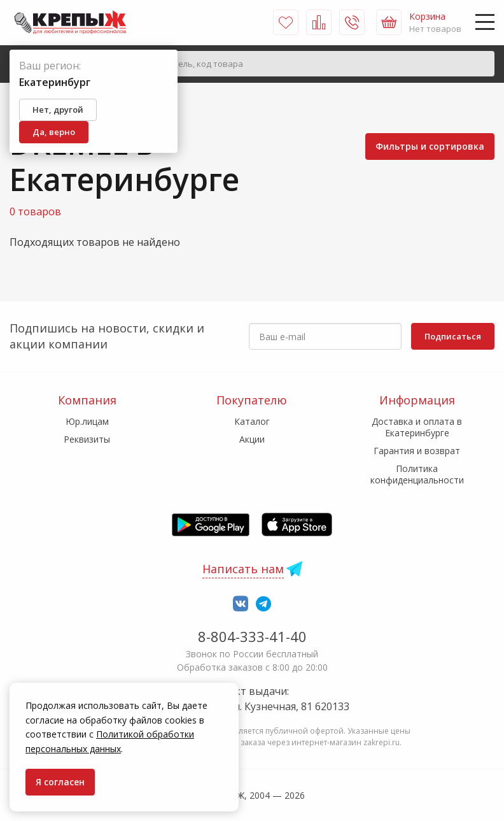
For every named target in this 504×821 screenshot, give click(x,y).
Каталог (252, 421)
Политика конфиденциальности (417, 474)
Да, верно (54, 132)
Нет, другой (58, 110)
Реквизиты (87, 439)
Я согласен (60, 782)
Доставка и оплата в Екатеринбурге (417, 427)
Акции (252, 439)
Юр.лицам (87, 421)
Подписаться (453, 336)
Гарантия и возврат (417, 451)
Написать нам (243, 569)
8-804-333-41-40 (252, 636)
